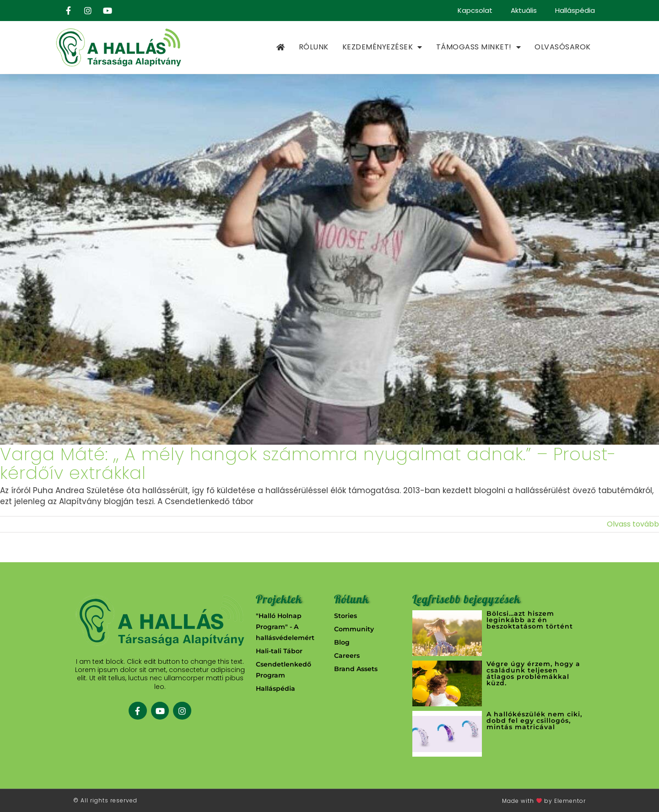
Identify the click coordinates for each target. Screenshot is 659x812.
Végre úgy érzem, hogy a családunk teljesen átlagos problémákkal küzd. (533, 673)
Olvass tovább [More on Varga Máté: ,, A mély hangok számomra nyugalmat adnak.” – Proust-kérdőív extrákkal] (633, 524)
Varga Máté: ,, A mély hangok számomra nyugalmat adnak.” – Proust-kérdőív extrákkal (308, 464)
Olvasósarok (563, 47)
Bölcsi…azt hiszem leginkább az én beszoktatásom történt (530, 620)
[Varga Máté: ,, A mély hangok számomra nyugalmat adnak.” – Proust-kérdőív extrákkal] (329, 259)
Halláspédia (575, 10)
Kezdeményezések (382, 47)
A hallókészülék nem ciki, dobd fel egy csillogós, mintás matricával (534, 721)
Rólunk (314, 47)
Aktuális (524, 10)
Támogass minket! (479, 47)
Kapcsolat (475, 10)
